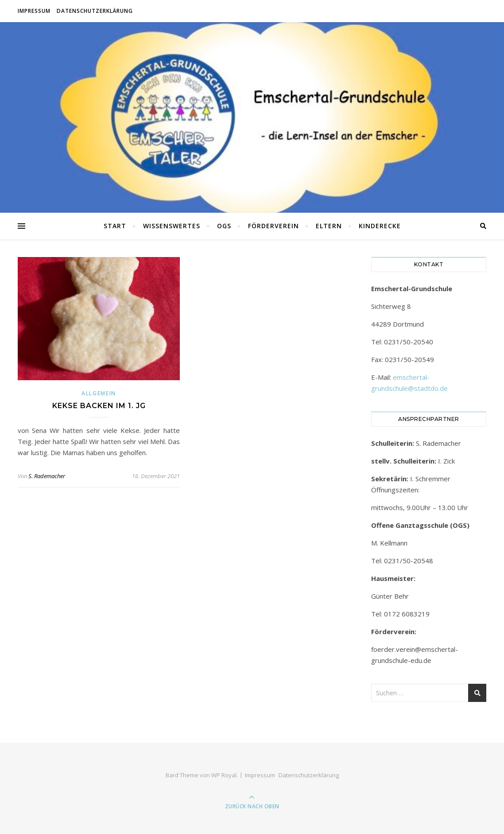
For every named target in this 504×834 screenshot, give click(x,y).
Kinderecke (380, 226)
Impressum (34, 11)
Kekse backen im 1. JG (99, 406)
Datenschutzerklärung (95, 11)
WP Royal (224, 775)
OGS (224, 226)
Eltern (329, 226)
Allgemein (99, 393)
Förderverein (273, 226)
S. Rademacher (47, 476)
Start (115, 226)
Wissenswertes (172, 226)
